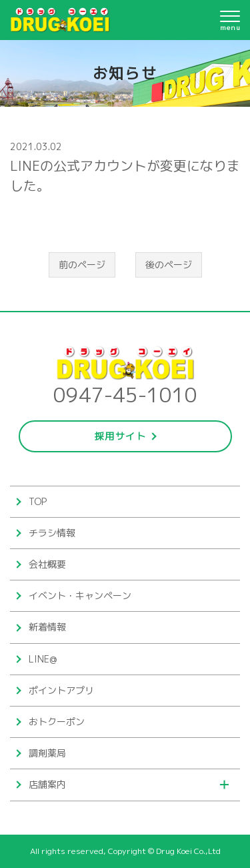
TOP (38, 501)
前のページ (82, 265)
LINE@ (43, 659)
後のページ (169, 265)
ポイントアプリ (61, 690)
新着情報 (47, 627)
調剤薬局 (47, 753)
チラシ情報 (52, 533)
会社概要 (47, 564)
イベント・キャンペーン (80, 595)
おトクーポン (57, 722)
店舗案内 (47, 784)
